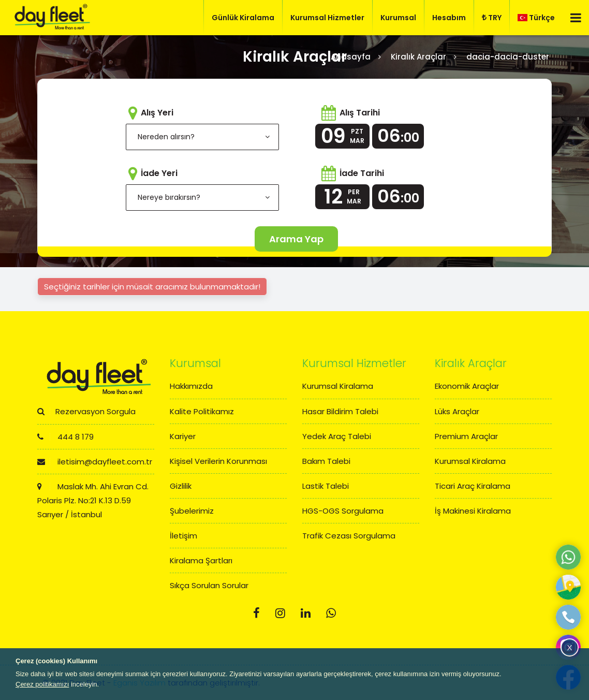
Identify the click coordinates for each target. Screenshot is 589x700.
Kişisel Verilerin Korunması (218, 461)
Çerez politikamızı (42, 684)
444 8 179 (65, 437)
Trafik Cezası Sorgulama (349, 536)
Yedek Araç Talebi (337, 436)
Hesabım (449, 18)
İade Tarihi (362, 173)
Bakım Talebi (326, 461)
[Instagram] (280, 613)
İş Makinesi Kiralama (473, 511)
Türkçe (536, 18)
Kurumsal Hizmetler (327, 18)
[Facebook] (256, 613)
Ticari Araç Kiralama (473, 486)
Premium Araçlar (466, 436)
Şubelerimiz (192, 511)
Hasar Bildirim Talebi (340, 411)
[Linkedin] (306, 613)
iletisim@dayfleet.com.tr (95, 462)
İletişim (183, 536)
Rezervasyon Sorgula (86, 411)
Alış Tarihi (360, 113)
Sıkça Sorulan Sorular (209, 585)
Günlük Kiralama (243, 18)
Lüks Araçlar (457, 411)
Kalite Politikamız (202, 411)
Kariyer (183, 436)
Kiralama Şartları (201, 560)
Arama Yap (296, 239)
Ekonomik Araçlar (467, 386)
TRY (492, 18)
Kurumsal (398, 18)
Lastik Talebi (326, 486)
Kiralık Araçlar (418, 57)
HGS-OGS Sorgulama (343, 511)
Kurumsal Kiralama (338, 386)
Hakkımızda (191, 386)
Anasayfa (351, 57)
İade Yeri (159, 173)
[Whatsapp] (331, 613)
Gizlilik (181, 486)
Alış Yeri (157, 113)
